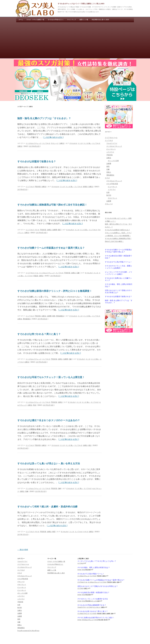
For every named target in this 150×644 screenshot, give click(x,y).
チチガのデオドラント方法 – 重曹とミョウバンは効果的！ (119, 267)
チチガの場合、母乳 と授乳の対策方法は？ (119, 285)
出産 (108, 192)
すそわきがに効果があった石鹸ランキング (118, 279)
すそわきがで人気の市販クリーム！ (118, 262)
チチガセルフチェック (114, 181)
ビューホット (111, 149)
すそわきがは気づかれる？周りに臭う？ (39, 334)
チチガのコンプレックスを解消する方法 (93, 599)
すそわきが (73, 143)
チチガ (37, 230)
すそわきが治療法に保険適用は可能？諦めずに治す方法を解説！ (52, 205)
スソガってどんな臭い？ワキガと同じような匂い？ (97, 561)
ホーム (21, 20)
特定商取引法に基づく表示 (100, 20)
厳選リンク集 (84, 20)
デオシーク (55, 143)
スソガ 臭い (87, 143)
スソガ (80, 143)
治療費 (55, 230)
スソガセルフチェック (34, 143)
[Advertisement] (75, 40)
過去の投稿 (23, 550)
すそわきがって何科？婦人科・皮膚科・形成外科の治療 (47, 507)
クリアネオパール (32, 273)
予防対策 (38, 187)
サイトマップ (72, 20)
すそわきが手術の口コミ (56, 20)
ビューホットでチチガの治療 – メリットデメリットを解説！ (119, 273)
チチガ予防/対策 (112, 184)
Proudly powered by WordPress (28, 631)
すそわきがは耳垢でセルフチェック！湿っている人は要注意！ (51, 377)
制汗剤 (109, 195)
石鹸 (78, 273)
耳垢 (34, 405)
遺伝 (90, 445)
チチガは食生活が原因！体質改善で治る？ (118, 257)
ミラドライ (110, 152)
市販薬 (36, 276)
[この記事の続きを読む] (53, 137)
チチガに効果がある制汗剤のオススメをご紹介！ (96, 618)
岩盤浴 (85, 187)
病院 (59, 230)
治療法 (62, 143)
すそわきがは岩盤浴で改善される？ (37, 161)
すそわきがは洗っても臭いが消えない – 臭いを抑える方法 (49, 463)
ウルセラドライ (112, 143)
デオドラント (113, 198)
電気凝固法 (60, 316)
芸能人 (109, 172)
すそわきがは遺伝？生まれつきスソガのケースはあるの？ (49, 420)
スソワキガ (46, 143)
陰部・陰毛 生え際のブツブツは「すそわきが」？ (44, 118)
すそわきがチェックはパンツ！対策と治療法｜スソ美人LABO (81, 4)
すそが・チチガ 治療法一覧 (35, 20)
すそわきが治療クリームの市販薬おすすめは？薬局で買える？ (51, 248)
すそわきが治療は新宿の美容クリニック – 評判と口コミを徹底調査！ (55, 291)
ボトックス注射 (113, 161)
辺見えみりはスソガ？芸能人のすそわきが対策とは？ (118, 291)
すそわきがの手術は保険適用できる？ (92, 605)
